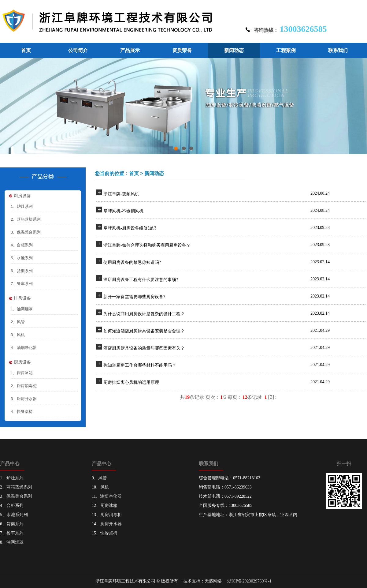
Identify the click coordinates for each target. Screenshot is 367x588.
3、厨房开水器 (24, 399)
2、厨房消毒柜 (24, 386)
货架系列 (15, 524)
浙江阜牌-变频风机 (121, 194)
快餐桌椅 (109, 533)
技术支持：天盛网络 (202, 581)
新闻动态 (234, 50)
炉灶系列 (15, 478)
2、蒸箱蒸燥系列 (26, 219)
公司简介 (78, 50)
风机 (105, 487)
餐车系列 (15, 533)
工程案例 (286, 50)
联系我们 (338, 50)
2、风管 (18, 322)
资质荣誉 (182, 50)
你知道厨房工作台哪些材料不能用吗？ (140, 365)
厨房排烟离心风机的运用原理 (131, 382)
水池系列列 (17, 515)
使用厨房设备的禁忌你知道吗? (132, 262)
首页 (26, 50)
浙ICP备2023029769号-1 (249, 581)
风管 (102, 478)
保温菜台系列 (19, 496)
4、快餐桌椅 (22, 412)
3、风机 (18, 335)
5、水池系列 (22, 258)
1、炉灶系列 (22, 206)
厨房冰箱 (109, 506)
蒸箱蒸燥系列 (19, 487)
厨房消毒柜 (111, 515)
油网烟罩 (15, 542)
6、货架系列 (22, 271)
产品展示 (130, 50)
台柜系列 (15, 506)
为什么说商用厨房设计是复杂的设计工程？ (144, 314)
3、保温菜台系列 (26, 232)
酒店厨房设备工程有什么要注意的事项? (141, 280)
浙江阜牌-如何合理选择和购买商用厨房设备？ (147, 245)
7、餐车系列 (22, 284)
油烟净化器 (111, 496)
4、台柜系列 (22, 245)
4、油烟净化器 (24, 348)
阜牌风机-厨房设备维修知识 (130, 228)
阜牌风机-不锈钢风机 (123, 211)
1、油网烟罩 (22, 309)
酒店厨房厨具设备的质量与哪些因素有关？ (144, 348)
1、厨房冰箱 (22, 373)
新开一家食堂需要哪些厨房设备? (134, 297)
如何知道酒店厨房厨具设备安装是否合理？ (144, 331)
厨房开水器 (111, 524)
